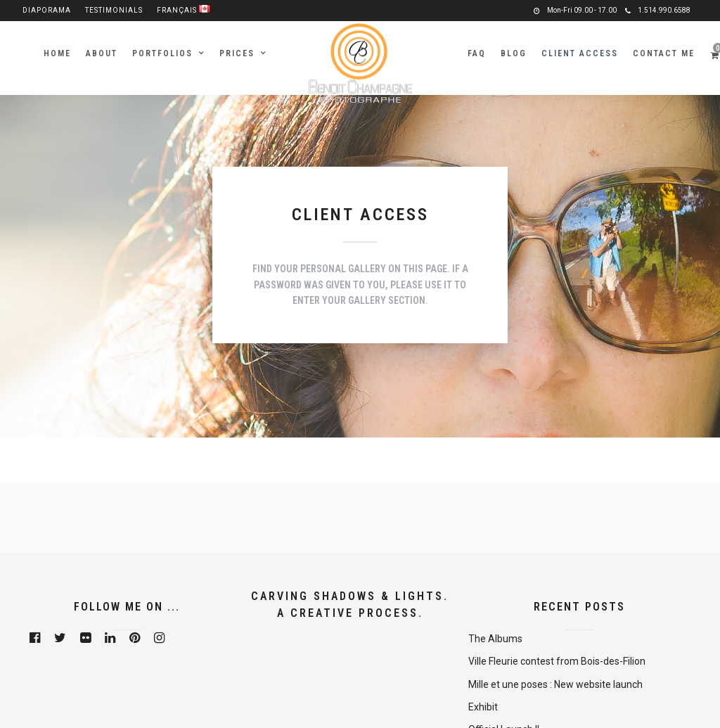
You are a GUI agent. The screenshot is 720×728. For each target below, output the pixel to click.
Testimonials (114, 10)
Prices (237, 53)
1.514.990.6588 (658, 10)
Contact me (664, 53)
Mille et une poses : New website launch (555, 684)
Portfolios (162, 53)
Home (57, 53)
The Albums (495, 639)
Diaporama (47, 10)
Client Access (580, 53)
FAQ (477, 53)
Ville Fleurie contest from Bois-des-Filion (557, 661)
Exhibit (483, 707)
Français (184, 10)
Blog (514, 53)
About (102, 53)
